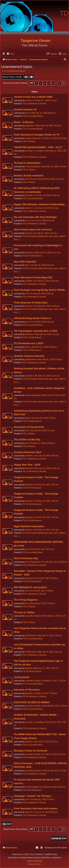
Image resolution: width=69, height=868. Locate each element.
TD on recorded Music (33, 116)
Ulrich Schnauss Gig (26, 558)
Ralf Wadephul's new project (30, 587)
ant (27, 265)
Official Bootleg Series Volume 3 (32, 318)
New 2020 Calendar (25, 262)
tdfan (27, 347)
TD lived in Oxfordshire (27, 163)
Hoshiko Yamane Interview (29, 356)
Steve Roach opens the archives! (33, 230)
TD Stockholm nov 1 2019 (29, 343)
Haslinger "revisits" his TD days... (33, 796)
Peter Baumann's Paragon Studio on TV (37, 135)
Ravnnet (29, 253)
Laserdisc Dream (33, 616)
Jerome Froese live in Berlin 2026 (33, 97)
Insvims (29, 100)
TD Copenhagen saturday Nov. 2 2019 (35, 331)
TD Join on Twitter (24, 612)
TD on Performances (32, 256)
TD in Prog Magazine (26, 600)
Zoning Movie (22, 677)
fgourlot (29, 468)
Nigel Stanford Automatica (29, 526)
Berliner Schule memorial (28, 176)
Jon (27, 220)
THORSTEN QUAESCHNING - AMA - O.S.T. (38, 147)
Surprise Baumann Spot (28, 452)
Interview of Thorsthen (27, 690)
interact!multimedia (35, 861)
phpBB (25, 854)
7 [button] (60, 83)
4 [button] (49, 83)
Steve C (29, 208)
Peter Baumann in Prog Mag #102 (33, 277)
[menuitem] (10, 54)
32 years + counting (34, 151)
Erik (27, 113)
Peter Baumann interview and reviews (36, 808)
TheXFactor (30, 635)
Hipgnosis (30, 126)
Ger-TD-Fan (31, 179)
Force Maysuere (32, 562)
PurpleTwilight (31, 787)
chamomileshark (33, 166)
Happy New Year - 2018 (27, 465)
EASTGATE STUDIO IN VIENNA (32, 702)
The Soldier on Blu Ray (27, 440)
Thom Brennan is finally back (31, 303)
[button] (31, 83)
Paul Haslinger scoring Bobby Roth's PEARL (40, 290)
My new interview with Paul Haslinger (35, 217)
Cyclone (29, 195)
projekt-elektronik (33, 138)
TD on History (29, 141)
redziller (29, 281)
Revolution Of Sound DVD (29, 427)
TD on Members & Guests (34, 104)
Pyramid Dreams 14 (25, 109)
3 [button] (45, 83)
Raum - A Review (24, 122)
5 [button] (53, 83)
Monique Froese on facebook (31, 751)
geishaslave (31, 359)
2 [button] (41, 83)
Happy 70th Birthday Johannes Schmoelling (39, 204)
